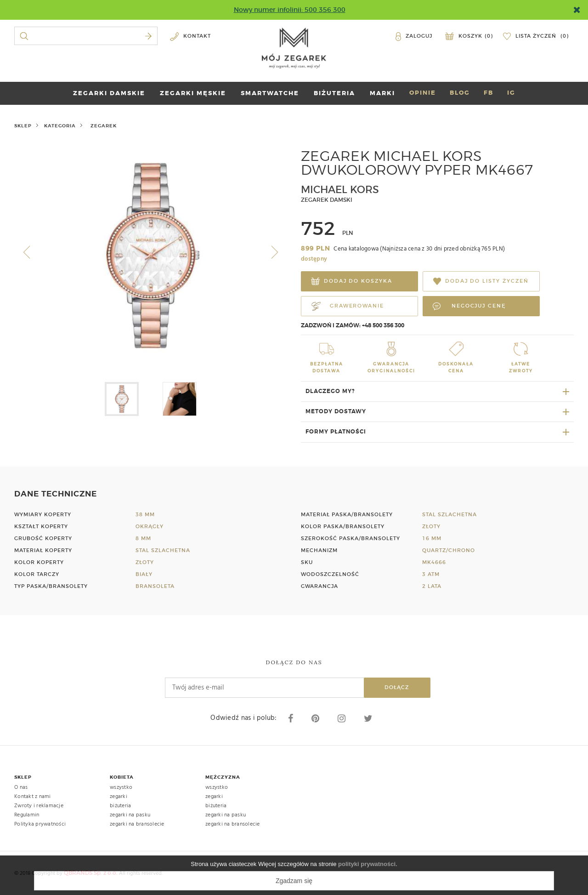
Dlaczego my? (330, 391)
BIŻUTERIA (334, 93)
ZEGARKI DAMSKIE (109, 93)
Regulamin (27, 815)
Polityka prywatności (40, 824)
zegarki (119, 797)
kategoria (60, 126)
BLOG (460, 93)
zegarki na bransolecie (137, 824)
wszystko (121, 787)
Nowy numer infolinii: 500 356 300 (290, 10)
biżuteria (120, 806)
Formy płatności (336, 432)
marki (382, 93)
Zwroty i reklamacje (39, 806)
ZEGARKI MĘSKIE (193, 93)
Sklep (23, 126)
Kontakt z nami (33, 797)
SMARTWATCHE (270, 93)
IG (511, 93)
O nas (21, 787)
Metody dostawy (336, 411)
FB (489, 93)
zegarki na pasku (130, 815)
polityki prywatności (367, 864)
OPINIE (423, 93)
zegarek (104, 126)
